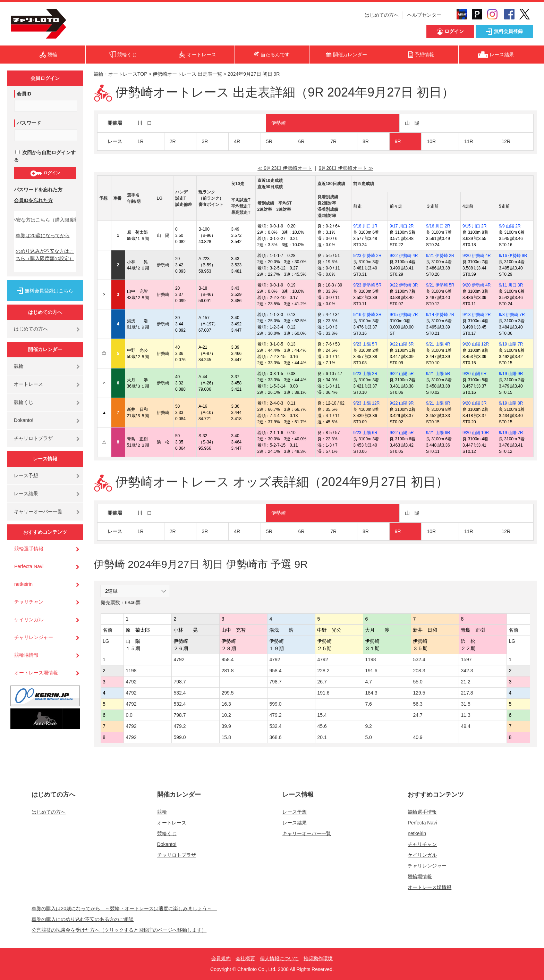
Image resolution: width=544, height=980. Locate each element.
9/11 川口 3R (511, 285)
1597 (466, 659)
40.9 (418, 737)
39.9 (226, 726)
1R (141, 141)
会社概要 (245, 958)
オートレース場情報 (36, 673)
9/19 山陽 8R (511, 403)
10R (431, 141)
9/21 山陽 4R (438, 344)
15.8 (226, 737)
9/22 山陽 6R (402, 344)
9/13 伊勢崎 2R (477, 315)
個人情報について (279, 958)
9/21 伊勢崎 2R (440, 256)
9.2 (368, 726)
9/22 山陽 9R (402, 403)
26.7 (322, 682)
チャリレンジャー (34, 637)
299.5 (227, 693)
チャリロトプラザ (33, 438)
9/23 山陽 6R (365, 433)
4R (237, 141)
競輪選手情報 (29, 549)
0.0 (129, 715)
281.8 (227, 671)
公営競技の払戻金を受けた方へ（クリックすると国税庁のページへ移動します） (119, 930)
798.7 (180, 682)
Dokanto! (24, 420)
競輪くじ (24, 402)
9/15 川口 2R (474, 226)
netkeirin (23, 584)
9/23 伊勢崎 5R (367, 285)
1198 (370, 659)
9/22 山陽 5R (402, 374)
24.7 (418, 715)
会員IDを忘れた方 (33, 200)
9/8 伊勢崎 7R (512, 315)
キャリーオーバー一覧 (38, 512)
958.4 (227, 659)
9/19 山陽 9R (511, 374)
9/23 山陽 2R (365, 374)
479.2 (275, 715)
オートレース (28, 384)
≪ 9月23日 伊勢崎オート (285, 168)
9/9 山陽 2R (510, 226)
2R (173, 141)
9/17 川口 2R (402, 226)
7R (333, 141)
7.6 (368, 704)
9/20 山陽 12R (476, 344)
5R (269, 141)
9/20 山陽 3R (474, 403)
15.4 (322, 715)
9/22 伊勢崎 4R (404, 256)
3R (205, 141)
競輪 (19, 366)
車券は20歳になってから (43, 235)
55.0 (418, 682)
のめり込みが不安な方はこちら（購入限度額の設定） (45, 255)
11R (469, 141)
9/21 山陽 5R (438, 374)
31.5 (465, 704)
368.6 (275, 737)
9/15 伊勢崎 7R (404, 315)
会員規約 (221, 958)
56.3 (418, 704)
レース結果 (26, 493)
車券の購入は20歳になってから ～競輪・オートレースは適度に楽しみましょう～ (124, 908)
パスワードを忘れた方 (38, 190)
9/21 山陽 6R (438, 403)
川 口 (145, 123)
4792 (179, 659)
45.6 (322, 726)
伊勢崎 (279, 123)
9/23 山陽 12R (366, 403)
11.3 (465, 715)
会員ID (24, 94)
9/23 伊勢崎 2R (367, 256)
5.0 (368, 737)
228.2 (323, 671)
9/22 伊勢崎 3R (404, 285)
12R (506, 141)
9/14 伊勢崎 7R (440, 315)
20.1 (322, 737)
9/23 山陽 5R (365, 344)
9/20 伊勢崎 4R (477, 256)
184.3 (371, 693)
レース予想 (26, 475)
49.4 (465, 726)
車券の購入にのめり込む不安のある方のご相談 (83, 919)
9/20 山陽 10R (476, 433)
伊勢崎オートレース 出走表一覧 (187, 74)
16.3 (226, 704)
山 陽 (412, 123)
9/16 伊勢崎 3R (367, 315)
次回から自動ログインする (45, 156)
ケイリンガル (29, 620)
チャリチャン (29, 602)
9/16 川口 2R (438, 226)
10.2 (226, 715)
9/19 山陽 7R (511, 344)
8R (366, 141)
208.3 (419, 671)
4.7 (368, 682)
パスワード (29, 123)
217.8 (467, 693)
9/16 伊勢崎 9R (513, 256)
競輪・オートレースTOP (120, 74)
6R (301, 141)
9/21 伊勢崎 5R (440, 285)
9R (398, 141)
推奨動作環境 (318, 958)
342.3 (467, 671)
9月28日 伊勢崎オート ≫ (346, 168)
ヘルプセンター (424, 15)
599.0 (275, 704)
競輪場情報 (26, 655)
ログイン (45, 173)
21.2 (465, 682)
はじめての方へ (382, 15)
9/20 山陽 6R (474, 374)
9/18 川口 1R (365, 226)
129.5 (419, 693)
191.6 (371, 671)
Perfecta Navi (29, 566)
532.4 (419, 659)
